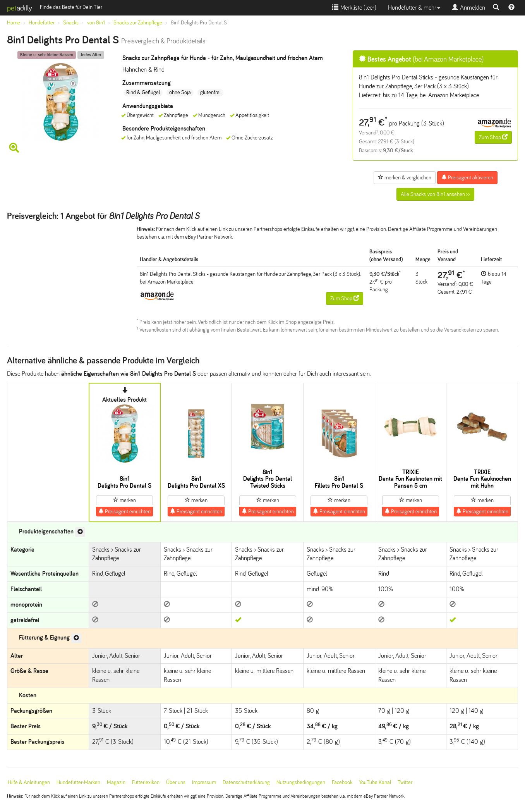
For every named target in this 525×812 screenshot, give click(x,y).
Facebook (342, 782)
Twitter (405, 782)
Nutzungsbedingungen (301, 782)
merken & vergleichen (405, 177)
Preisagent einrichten (124, 511)
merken (124, 500)
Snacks (71, 23)
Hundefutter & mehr (414, 8)
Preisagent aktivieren (467, 177)
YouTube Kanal (375, 782)
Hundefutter (42, 23)
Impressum (204, 782)
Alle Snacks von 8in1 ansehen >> (435, 194)
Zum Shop (493, 137)
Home (14, 23)
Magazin (116, 782)
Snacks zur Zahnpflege (138, 23)
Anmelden (468, 8)
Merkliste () (354, 8)
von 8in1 (96, 23)
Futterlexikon (146, 782)
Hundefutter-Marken (78, 782)
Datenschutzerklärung (246, 782)
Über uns (176, 782)
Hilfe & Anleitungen (29, 782)
